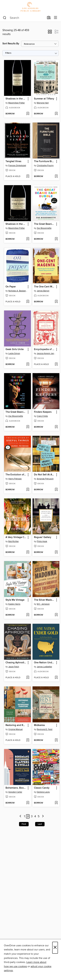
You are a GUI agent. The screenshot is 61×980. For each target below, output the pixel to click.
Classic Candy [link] (42, 788)
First (24, 824)
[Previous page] (21, 817)
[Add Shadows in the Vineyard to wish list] (28, 114)
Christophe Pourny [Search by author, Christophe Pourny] (45, 166)
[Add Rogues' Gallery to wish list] (56, 552)
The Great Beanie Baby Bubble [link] (44, 224)
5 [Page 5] (39, 816)
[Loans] (49, 18)
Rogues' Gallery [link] (43, 537)
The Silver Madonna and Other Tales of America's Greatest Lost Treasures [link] (44, 600)
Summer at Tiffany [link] (44, 99)
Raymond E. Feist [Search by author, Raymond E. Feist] (45, 729)
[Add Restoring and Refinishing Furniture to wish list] (28, 740)
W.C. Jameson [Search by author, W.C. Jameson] (43, 604)
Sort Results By (11, 44)
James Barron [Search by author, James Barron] (43, 291)
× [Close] (55, 948)
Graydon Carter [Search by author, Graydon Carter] (15, 792)
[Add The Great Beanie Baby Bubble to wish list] (56, 239)
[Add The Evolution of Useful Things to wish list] (28, 490)
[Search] (5, 18)
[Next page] (43, 817)
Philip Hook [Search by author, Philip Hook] (42, 541)
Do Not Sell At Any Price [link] (44, 475)
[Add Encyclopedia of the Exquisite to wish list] (56, 364)
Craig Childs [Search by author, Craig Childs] (42, 416)
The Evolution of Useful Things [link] (16, 475)
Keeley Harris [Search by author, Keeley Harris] (14, 604)
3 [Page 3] (32, 816)
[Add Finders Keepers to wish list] (56, 427)
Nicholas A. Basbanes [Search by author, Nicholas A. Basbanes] (18, 291)
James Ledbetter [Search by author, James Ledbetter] (44, 667)
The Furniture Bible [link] (44, 161)
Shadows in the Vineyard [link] (16, 99)
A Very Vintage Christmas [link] (16, 537)
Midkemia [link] (39, 725)
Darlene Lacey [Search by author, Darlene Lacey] (43, 792)
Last (40, 824)
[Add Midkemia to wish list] (56, 740)
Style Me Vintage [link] (15, 600)
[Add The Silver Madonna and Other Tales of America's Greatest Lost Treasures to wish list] (56, 615)
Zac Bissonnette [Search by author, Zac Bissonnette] (44, 228)
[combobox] (24, 18)
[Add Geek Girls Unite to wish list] (28, 364)
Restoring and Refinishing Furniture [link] (16, 725)
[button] (50, 33)
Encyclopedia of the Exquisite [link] (44, 349)
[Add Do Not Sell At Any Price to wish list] (56, 490)
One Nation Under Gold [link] (44, 663)
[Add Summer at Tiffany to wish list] (56, 114)
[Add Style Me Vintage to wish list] (28, 615)
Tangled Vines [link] (13, 161)
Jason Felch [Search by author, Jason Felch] (14, 667)
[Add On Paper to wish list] (28, 302)
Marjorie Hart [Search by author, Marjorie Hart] (43, 103)
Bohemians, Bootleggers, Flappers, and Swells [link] (16, 788)
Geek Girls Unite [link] (15, 349)
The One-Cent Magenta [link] (44, 287)
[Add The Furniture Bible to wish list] (56, 177)
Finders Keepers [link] (43, 412)
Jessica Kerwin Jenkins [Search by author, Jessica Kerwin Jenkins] (46, 353)
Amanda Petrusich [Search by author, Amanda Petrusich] (45, 479)
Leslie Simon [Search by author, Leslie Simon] (14, 353)
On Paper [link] (11, 287)
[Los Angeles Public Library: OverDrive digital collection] (30, 7)
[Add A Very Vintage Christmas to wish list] (28, 552)
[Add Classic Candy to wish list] (56, 803)
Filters (8, 53)
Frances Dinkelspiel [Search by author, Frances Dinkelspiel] (17, 166)
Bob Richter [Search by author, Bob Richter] (14, 541)
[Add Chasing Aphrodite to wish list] (28, 678)
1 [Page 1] (24, 816)
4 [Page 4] (35, 816)
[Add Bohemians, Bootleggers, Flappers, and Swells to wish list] (28, 803)
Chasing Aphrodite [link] (16, 663)
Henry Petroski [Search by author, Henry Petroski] (15, 479)
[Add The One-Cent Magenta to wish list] (56, 302)
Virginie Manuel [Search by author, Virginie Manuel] (15, 729)
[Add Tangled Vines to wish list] (28, 177)
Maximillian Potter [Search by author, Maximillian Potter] (17, 103)
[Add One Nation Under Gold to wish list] (56, 678)
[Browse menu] (56, 18)
